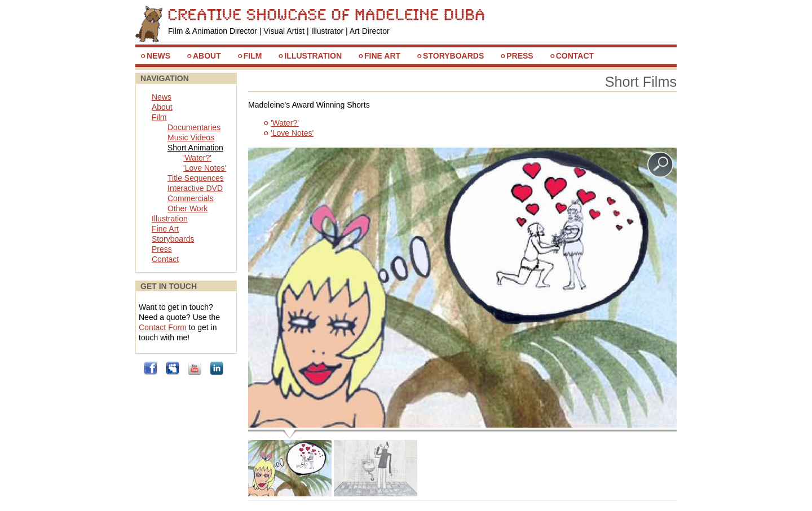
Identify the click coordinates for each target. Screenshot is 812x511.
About (207, 56)
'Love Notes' (292, 133)
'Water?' (285, 123)
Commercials (191, 198)
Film (253, 56)
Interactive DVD (195, 188)
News (158, 56)
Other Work (187, 208)
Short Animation (195, 148)
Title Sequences (196, 178)
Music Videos (191, 137)
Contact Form (163, 327)
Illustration (313, 56)
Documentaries (194, 127)
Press (520, 56)
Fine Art (382, 56)
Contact (575, 56)
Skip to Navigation (651, 11)
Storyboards (453, 56)
